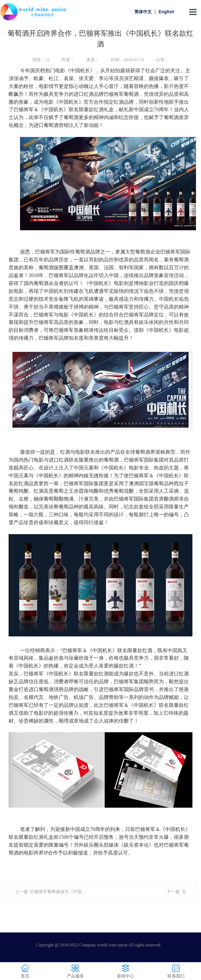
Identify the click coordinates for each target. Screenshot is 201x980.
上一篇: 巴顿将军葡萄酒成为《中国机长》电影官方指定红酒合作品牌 (81, 892)
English (166, 12)
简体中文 (143, 12)
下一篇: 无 (177, 892)
